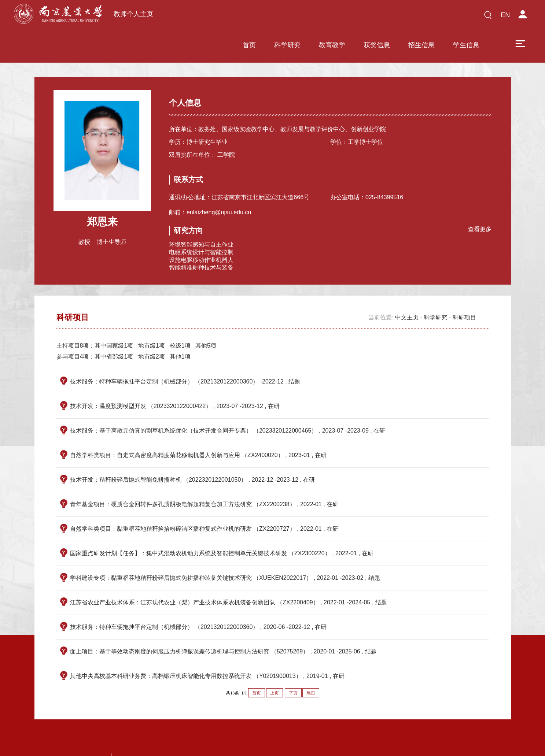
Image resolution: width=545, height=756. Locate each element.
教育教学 (280, 17)
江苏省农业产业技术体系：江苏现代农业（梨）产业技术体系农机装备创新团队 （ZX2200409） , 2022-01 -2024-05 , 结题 (229, 578)
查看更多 (477, 203)
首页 (197, 17)
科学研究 (235, 17)
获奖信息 (325, 17)
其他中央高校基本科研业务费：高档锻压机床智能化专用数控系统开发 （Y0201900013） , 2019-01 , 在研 (207, 652)
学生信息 (414, 17)
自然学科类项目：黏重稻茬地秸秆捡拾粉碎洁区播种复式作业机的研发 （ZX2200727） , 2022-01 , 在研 (204, 505)
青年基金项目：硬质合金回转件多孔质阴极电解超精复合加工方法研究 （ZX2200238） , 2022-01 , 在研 (204, 480)
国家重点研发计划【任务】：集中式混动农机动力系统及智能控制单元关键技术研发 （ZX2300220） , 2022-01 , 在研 (222, 529)
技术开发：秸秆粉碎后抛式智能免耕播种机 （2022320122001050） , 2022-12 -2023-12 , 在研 (193, 455)
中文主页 (407, 293)
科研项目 (464, 293)
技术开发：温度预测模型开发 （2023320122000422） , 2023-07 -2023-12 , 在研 (175, 382)
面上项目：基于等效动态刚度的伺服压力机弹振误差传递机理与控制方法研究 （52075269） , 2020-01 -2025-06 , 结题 (224, 627)
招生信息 (369, 17)
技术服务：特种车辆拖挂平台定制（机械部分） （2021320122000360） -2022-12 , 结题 (185, 357)
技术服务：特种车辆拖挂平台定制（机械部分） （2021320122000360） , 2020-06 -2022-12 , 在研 (198, 603)
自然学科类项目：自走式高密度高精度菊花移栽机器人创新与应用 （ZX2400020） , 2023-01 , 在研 (198, 431)
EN (505, 15)
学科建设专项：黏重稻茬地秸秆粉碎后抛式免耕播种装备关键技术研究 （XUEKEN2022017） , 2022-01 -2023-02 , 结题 (225, 554)
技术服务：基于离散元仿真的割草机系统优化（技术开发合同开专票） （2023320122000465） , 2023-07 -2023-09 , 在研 (228, 406)
